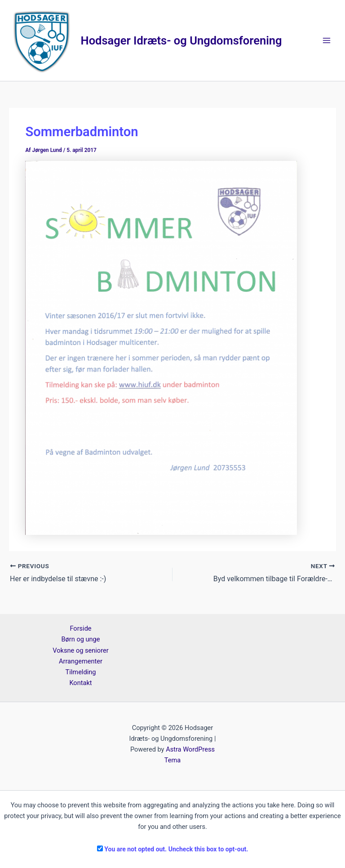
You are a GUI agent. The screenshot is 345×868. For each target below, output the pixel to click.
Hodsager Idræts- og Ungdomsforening (181, 40)
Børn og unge (80, 639)
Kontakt (80, 683)
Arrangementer (81, 661)
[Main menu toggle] (327, 40)
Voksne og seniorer (80, 650)
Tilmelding (81, 672)
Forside (80, 628)
